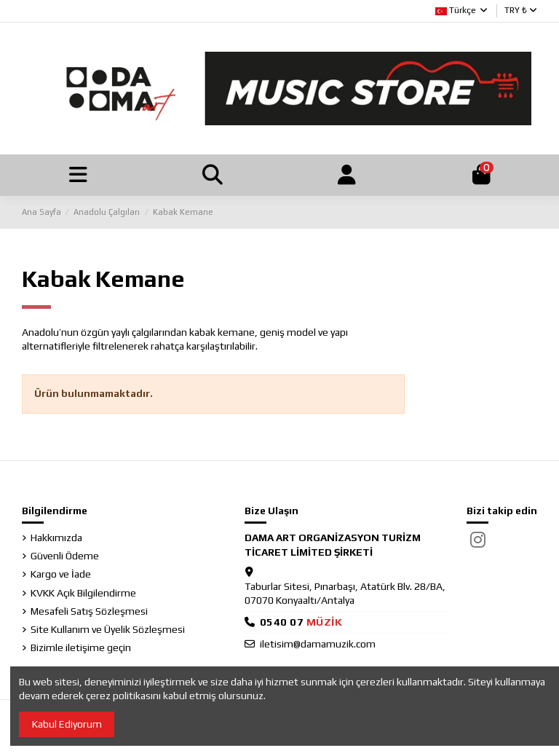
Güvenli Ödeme (65, 558)
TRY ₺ (521, 10)
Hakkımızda (56, 540)
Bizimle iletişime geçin (81, 650)
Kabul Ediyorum (67, 724)
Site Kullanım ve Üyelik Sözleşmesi (108, 631)
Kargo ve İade (61, 576)
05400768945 (301, 624)
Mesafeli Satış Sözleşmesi (89, 613)
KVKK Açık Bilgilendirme (83, 594)
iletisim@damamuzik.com (318, 645)
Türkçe (462, 10)
